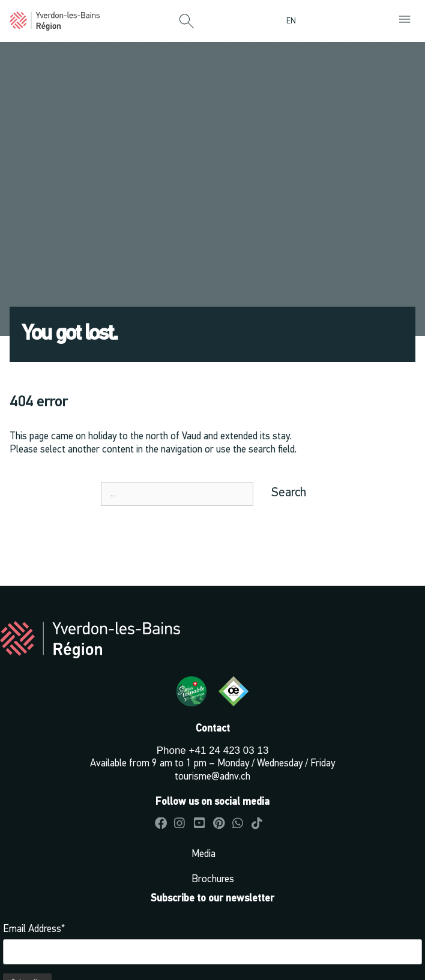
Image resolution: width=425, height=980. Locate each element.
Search (289, 493)
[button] (187, 22)
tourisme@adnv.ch (212, 777)
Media (203, 854)
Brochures (213, 879)
